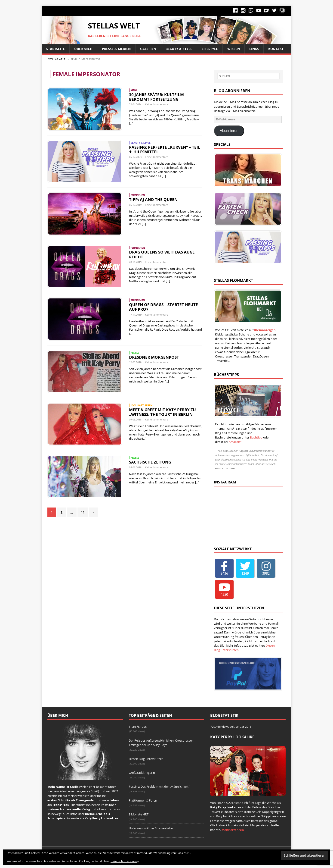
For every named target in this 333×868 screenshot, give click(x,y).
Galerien (148, 49)
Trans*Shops (138, 727)
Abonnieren (229, 131)
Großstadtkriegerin (142, 773)
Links (254, 49)
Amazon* (235, 442)
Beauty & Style (179, 49)
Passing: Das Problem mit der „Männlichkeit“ (159, 787)
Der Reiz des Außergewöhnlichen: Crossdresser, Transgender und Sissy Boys (161, 743)
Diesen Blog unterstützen (146, 759)
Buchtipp (256, 437)
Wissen (234, 49)
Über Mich (83, 49)
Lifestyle (210, 49)
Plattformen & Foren (143, 800)
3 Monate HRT (139, 814)
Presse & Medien (116, 49)
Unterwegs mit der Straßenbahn (151, 828)
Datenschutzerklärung (125, 861)
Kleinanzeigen (265, 330)
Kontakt (276, 49)
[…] (131, 123)
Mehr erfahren (233, 830)
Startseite (55, 49)
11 (83, 512)
